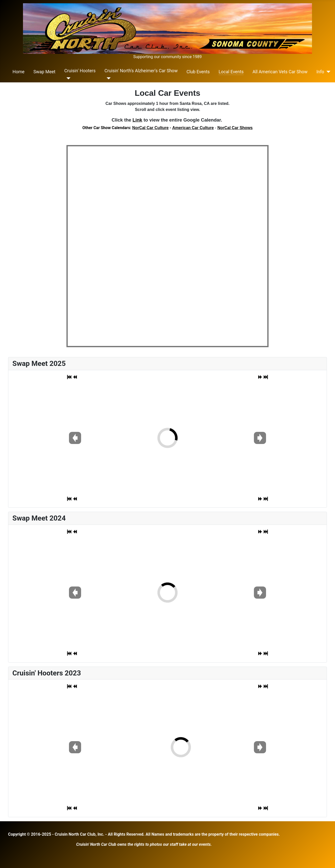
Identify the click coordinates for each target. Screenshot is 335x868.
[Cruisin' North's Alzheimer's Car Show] (108, 78)
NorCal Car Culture (150, 128)
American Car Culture (193, 128)
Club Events (198, 72)
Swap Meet (44, 72)
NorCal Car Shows (235, 128)
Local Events (231, 72)
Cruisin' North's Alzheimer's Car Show (141, 71)
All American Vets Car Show (280, 72)
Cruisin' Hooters (80, 71)
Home (19, 72)
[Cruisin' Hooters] (68, 78)
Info (320, 72)
